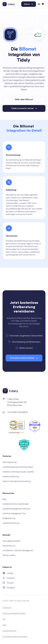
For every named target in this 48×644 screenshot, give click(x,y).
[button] (44, 4)
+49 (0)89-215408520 (17, 412)
